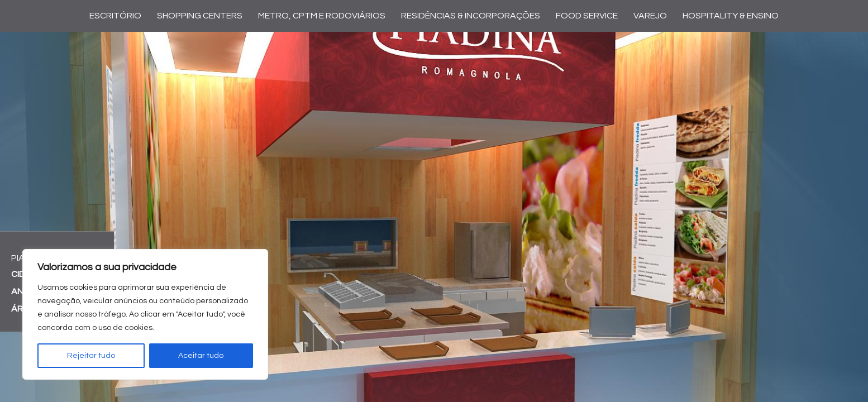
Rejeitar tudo (91, 356)
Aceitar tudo (201, 356)
